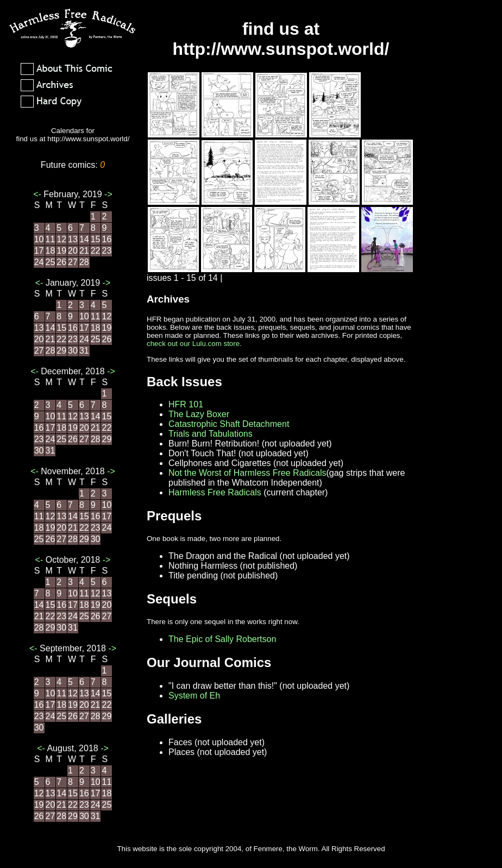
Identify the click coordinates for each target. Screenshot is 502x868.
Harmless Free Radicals (215, 492)
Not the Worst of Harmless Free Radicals (247, 473)
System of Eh (194, 696)
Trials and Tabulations (211, 434)
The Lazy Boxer (199, 414)
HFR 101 (186, 404)
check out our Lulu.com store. (194, 344)
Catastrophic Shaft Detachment (229, 424)
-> (107, 194)
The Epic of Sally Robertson (222, 639)
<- (38, 194)
